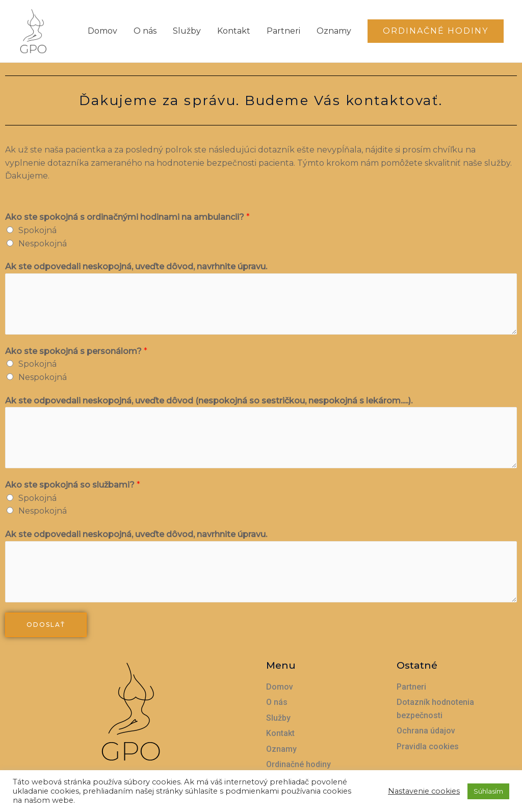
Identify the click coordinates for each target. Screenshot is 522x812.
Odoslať (46, 625)
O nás (145, 31)
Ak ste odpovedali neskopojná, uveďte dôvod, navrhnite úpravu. (136, 267)
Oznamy (334, 31)
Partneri (283, 31)
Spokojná (37, 230)
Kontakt (234, 31)
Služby (187, 31)
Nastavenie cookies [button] (424, 791)
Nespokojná (43, 244)
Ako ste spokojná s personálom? (76, 351)
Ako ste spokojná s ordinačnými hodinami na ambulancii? (127, 217)
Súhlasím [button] (488, 791)
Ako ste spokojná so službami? (73, 485)
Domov (102, 31)
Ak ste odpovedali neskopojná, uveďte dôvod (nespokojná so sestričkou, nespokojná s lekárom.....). (209, 401)
